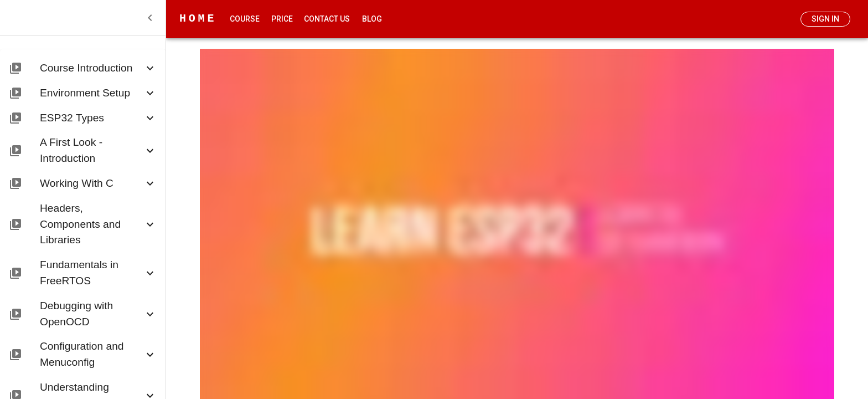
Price (282, 19)
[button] (83, 66)
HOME (198, 19)
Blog (372, 19)
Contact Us (327, 19)
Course (245, 19)
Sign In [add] (825, 19)
